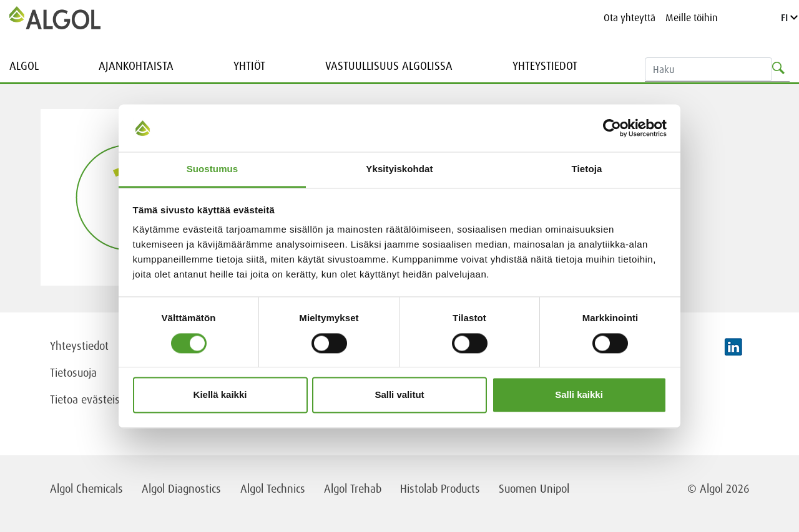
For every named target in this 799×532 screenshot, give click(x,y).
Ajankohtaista (136, 65)
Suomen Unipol (534, 488)
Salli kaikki (579, 395)
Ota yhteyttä (630, 17)
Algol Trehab (353, 488)
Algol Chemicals (86, 488)
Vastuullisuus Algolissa (389, 65)
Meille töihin (692, 17)
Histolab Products (440, 488)
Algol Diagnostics (181, 488)
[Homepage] (55, 17)
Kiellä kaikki (220, 395)
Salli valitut (399, 395)
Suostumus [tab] (213, 169)
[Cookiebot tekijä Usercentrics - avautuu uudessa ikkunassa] (612, 128)
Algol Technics (273, 488)
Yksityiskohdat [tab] (399, 169)
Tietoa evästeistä (90, 399)
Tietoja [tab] (587, 169)
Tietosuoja (73, 372)
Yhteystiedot (545, 65)
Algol (24, 65)
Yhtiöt (249, 65)
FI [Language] (789, 17)
